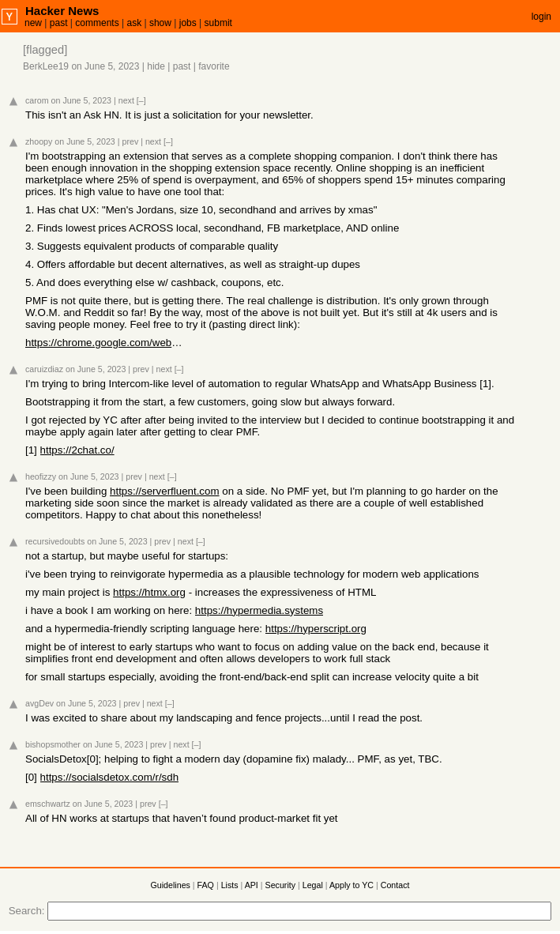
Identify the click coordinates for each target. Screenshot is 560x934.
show (160, 23)
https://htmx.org (149, 592)
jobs (188, 23)
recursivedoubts (55, 541)
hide (156, 66)
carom (37, 100)
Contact (395, 885)
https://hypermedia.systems (259, 610)
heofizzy (41, 476)
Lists (230, 885)
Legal (313, 885)
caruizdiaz (44, 369)
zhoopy (39, 141)
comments (97, 23)
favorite (214, 66)
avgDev (39, 703)
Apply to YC (351, 885)
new (33, 23)
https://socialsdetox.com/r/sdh (110, 777)
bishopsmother (53, 744)
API (252, 885)
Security (281, 885)
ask (134, 23)
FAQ (206, 885)
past (59, 23)
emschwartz (48, 804)
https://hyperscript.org (316, 629)
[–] (141, 100)
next (126, 100)
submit (218, 23)
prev (130, 141)
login (541, 17)
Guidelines (171, 885)
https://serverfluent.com (165, 491)
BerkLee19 (46, 66)
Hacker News (62, 11)
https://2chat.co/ (77, 450)
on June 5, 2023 (105, 66)
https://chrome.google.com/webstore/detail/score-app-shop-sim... (104, 343)
